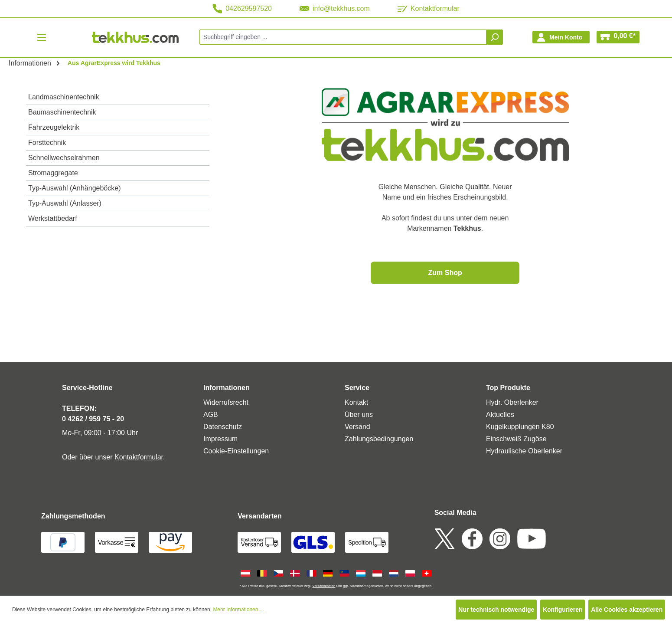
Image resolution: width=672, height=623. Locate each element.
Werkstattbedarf (53, 218)
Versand (357, 427)
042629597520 (242, 9)
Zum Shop (445, 273)
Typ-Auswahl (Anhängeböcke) (74, 188)
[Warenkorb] (618, 37)
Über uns (359, 415)
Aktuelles (500, 415)
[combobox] (343, 37)
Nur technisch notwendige (496, 610)
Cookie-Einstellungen (236, 451)
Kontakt (356, 402)
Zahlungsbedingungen (379, 439)
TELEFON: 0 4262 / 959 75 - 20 (93, 414)
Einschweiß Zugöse (516, 439)
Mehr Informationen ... (238, 610)
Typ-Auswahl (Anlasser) (65, 203)
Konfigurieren (563, 610)
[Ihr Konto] (561, 37)
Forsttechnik (47, 143)
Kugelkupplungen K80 (520, 427)
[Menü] (42, 37)
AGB (211, 415)
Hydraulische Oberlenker (524, 451)
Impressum (220, 439)
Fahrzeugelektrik (54, 127)
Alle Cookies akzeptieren (627, 610)
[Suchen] (494, 37)
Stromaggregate (53, 173)
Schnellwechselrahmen (64, 158)
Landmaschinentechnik (64, 97)
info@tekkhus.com (335, 8)
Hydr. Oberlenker (512, 402)
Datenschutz (223, 427)
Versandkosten (324, 586)
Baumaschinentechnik (62, 112)
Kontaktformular (429, 8)
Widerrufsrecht (226, 402)
